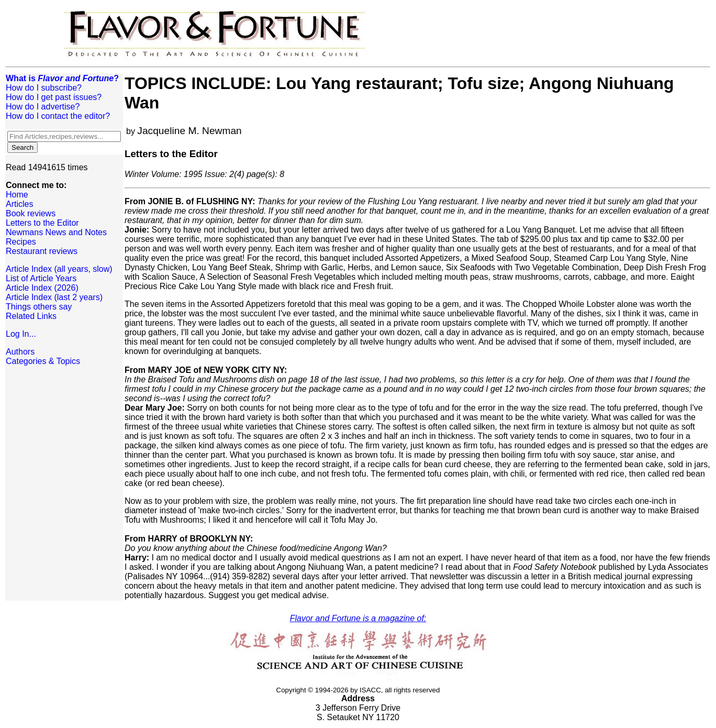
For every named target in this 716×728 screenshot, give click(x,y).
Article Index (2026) (42, 288)
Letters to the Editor (42, 223)
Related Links (31, 316)
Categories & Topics (43, 361)
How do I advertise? (43, 107)
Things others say (39, 307)
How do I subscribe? (44, 88)
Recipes (21, 242)
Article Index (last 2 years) (54, 297)
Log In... (21, 334)
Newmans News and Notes (56, 232)
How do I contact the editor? (58, 116)
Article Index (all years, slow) (59, 269)
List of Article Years (41, 278)
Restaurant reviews (42, 251)
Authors (20, 352)
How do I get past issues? (54, 97)
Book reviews (31, 213)
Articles (19, 204)
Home (17, 195)
